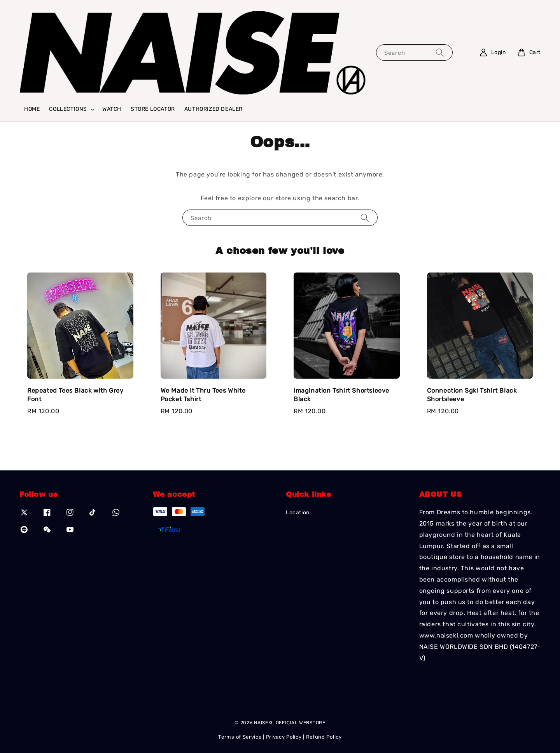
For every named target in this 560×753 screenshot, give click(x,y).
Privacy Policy (284, 737)
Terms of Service (240, 737)
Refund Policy (324, 737)
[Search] (440, 52)
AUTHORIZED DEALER (213, 109)
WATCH (112, 109)
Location (298, 513)
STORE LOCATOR (153, 109)
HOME (32, 109)
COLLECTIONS (68, 109)
